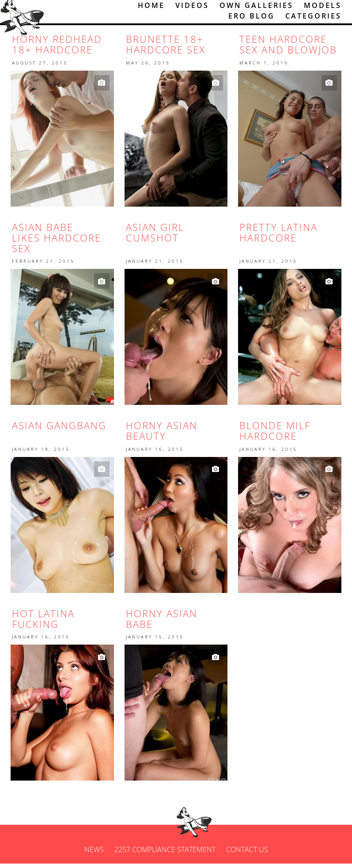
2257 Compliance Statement (165, 854)
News (94, 854)
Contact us (247, 854)
